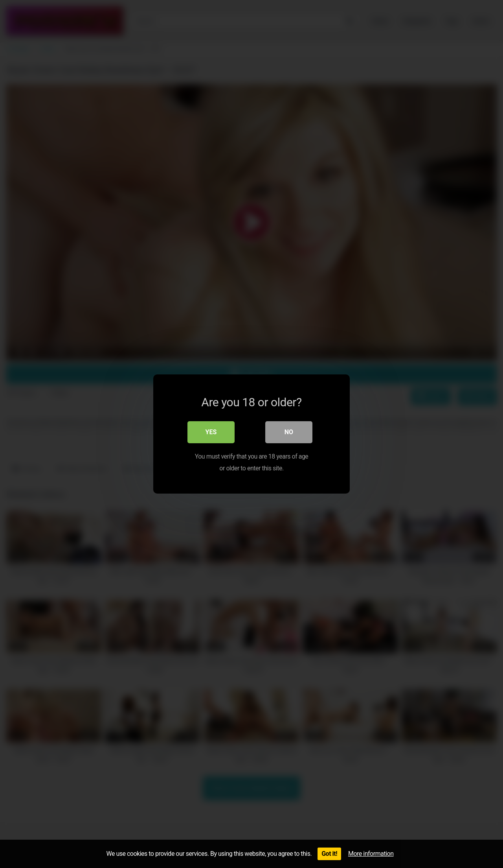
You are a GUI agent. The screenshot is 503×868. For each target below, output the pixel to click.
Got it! (329, 854)
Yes (211, 432)
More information (371, 854)
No (289, 432)
